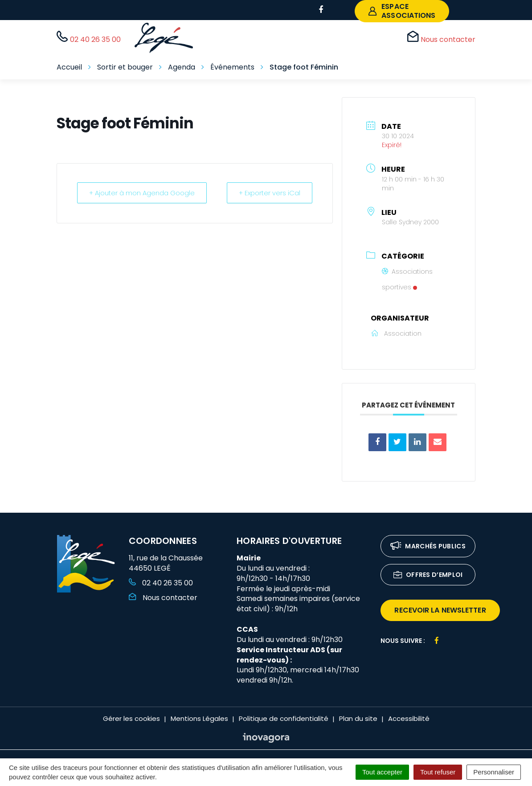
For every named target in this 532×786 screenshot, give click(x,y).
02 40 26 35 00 (161, 583)
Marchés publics (428, 547)
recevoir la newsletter (440, 610)
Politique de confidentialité (284, 718)
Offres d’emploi (428, 575)
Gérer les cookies (131, 718)
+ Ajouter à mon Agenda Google (143, 193)
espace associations (402, 11)
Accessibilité (409, 718)
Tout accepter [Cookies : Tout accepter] (382, 772)
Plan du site (358, 718)
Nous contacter (163, 598)
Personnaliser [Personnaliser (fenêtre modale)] (494, 772)
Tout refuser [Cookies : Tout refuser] (438, 772)
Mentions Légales (199, 718)
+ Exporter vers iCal (268, 193)
